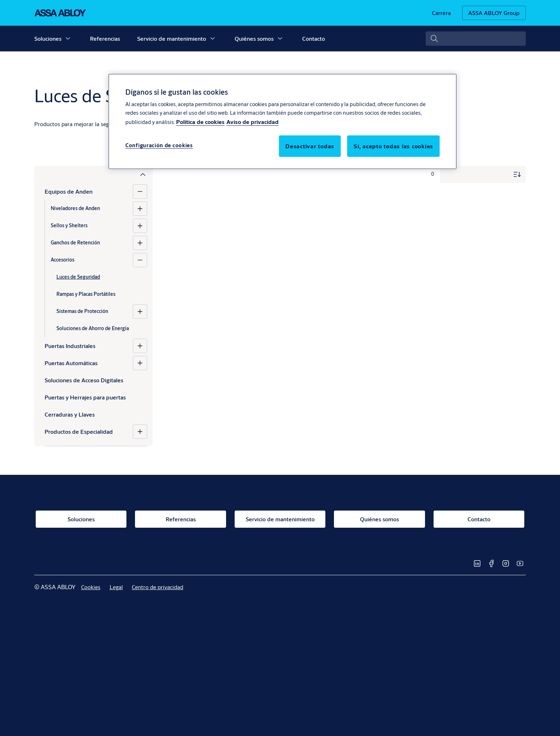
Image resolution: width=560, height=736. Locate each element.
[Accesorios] (140, 260)
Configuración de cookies (159, 145)
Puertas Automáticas (71, 363)
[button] (68, 39)
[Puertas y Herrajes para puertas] (96, 397)
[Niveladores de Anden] (140, 209)
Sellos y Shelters (69, 225)
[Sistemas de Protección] (140, 312)
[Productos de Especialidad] (140, 432)
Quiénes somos (254, 38)
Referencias (105, 38)
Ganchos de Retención (75, 243)
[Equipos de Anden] (140, 192)
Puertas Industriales (70, 346)
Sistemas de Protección (82, 311)
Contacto (314, 38)
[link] (441, 13)
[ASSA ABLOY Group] (494, 13)
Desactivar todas (310, 146)
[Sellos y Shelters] (140, 226)
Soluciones (48, 38)
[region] (282, 121)
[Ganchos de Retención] (140, 243)
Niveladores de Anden (75, 208)
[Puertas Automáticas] (140, 363)
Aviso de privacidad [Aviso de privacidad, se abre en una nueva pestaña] (252, 122)
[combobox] (476, 39)
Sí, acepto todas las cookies (393, 146)
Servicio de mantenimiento (172, 38)
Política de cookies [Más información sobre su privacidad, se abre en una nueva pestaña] (200, 122)
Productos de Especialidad (79, 431)
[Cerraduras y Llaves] (96, 414)
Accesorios (62, 260)
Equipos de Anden (69, 191)
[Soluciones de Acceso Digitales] (96, 380)
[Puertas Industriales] (140, 346)
